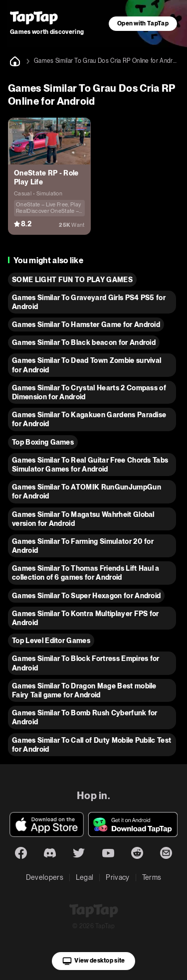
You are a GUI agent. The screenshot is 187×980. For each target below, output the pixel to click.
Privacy (117, 877)
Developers (45, 877)
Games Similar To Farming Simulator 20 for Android (83, 546)
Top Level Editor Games (51, 641)
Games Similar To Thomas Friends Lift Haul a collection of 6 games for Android (86, 573)
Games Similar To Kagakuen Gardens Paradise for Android (89, 419)
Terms (152, 877)
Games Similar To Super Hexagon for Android (86, 596)
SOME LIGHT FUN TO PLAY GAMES (72, 280)
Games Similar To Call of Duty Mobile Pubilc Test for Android (92, 745)
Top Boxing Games (43, 442)
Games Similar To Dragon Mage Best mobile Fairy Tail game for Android (84, 690)
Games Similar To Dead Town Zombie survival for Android (87, 365)
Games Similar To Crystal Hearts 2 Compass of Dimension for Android (89, 392)
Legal (85, 877)
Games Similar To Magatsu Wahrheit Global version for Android (83, 519)
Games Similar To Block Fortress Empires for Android (86, 663)
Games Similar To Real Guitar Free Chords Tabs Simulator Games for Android (90, 465)
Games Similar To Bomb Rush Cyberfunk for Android (85, 717)
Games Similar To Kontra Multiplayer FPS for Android (86, 618)
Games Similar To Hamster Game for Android (86, 325)
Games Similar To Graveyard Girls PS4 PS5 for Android (89, 302)
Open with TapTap (143, 23)
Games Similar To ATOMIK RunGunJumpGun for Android (87, 491)
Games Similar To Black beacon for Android (84, 342)
